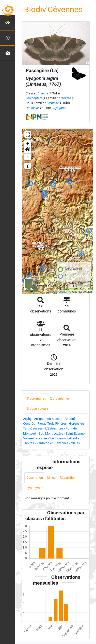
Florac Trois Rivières (52, 424)
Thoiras (29, 443)
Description (35, 478)
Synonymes (35, 488)
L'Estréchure (54, 428)
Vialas (76, 443)
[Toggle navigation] (11, 22)
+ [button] (28, 144)
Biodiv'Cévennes (53, 9)
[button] (28, 150)
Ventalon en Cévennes (53, 443)
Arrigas (39, 419)
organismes (60, 398)
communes (36, 398)
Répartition (68, 478)
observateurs (37, 409)
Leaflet (63, 292)
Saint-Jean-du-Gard (63, 438)
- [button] (28, 157)
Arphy (27, 419)
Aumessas (55, 419)
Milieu (51, 478)
